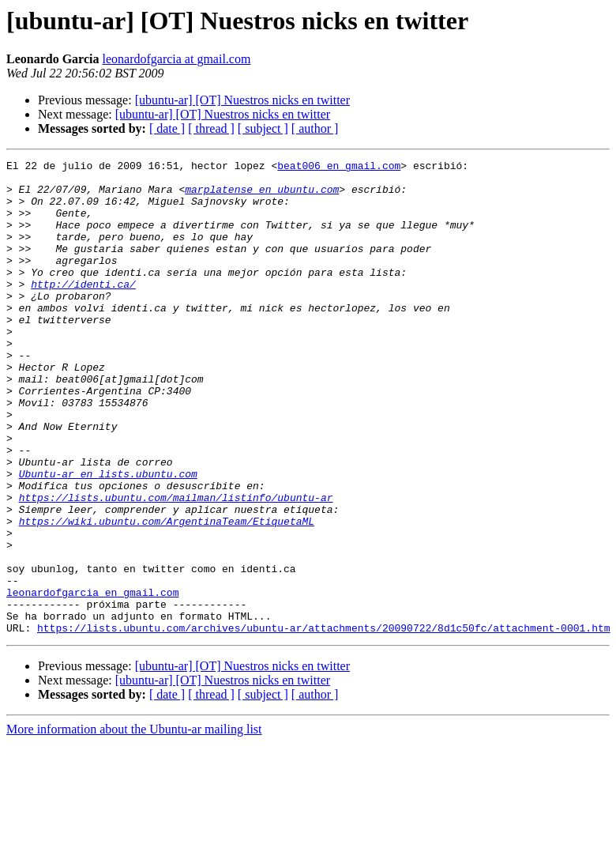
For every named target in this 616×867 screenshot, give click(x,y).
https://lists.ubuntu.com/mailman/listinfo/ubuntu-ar (176, 566)
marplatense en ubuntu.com (262, 196)
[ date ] (167, 128)
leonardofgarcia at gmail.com (176, 59)
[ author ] (315, 128)
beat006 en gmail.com (339, 168)
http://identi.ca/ (83, 310)
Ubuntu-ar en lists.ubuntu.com (108, 537)
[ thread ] (211, 128)
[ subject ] (263, 128)
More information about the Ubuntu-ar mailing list (134, 824)
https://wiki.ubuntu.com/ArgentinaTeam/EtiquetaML (167, 594)
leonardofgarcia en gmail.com (92, 680)
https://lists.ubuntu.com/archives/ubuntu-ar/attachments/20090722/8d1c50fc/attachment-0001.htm (323, 722)
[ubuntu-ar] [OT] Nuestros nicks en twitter (242, 100)
